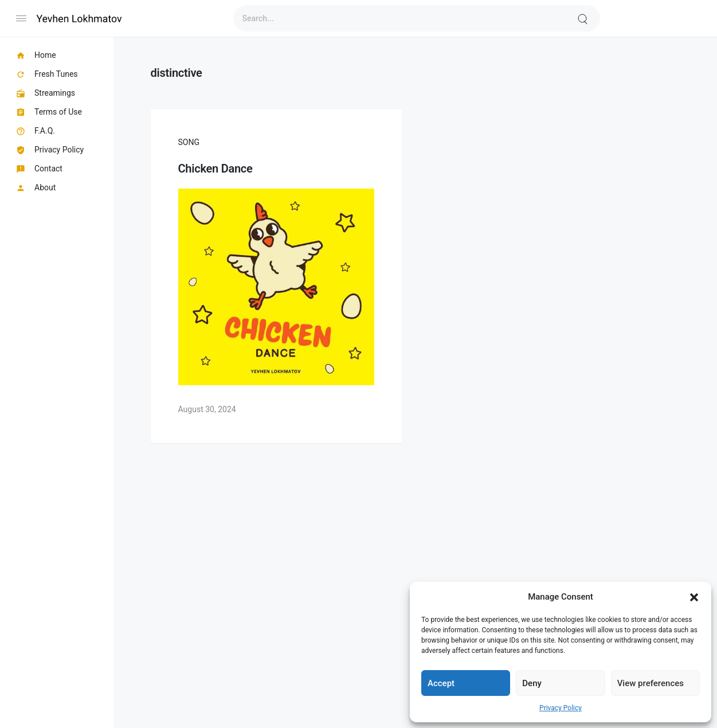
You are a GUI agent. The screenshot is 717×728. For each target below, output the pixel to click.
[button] (694, 597)
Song (189, 142)
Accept (441, 683)
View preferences (651, 683)
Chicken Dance (216, 169)
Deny (532, 683)
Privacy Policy (561, 708)
